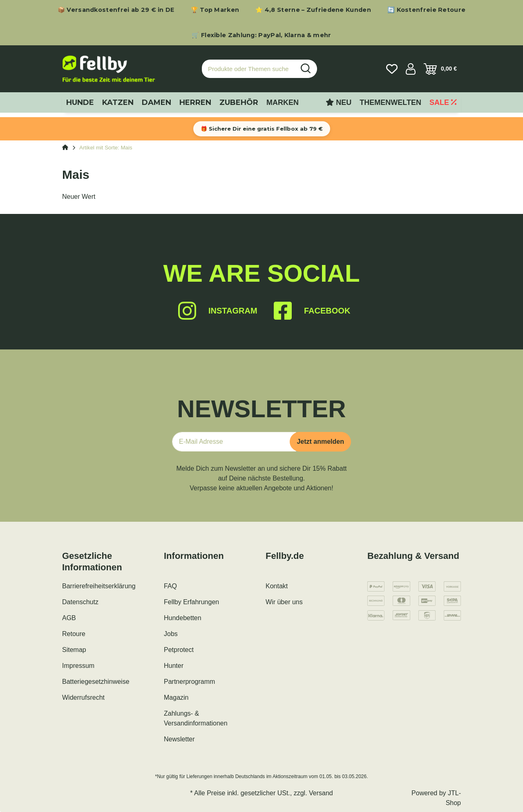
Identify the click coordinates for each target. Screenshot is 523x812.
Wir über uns (284, 602)
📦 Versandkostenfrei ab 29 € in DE (116, 10)
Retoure (74, 634)
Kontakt (277, 586)
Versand (321, 793)
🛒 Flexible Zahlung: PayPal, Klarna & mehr (261, 35)
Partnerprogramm (189, 682)
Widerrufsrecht (83, 697)
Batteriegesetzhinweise (96, 682)
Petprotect (179, 650)
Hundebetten (183, 618)
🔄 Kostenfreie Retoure (426, 10)
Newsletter (179, 739)
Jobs (171, 634)
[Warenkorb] (440, 69)
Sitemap (74, 650)
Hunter (174, 666)
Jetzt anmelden (320, 442)
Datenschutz (80, 602)
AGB (69, 618)
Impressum (78, 666)
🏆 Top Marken (215, 10)
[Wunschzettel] (392, 69)
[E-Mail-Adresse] (234, 442)
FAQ (170, 586)
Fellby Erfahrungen (191, 602)
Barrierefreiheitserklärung (99, 586)
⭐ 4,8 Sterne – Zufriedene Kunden (313, 10)
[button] (411, 69)
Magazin (176, 697)
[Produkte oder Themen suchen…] (248, 69)
